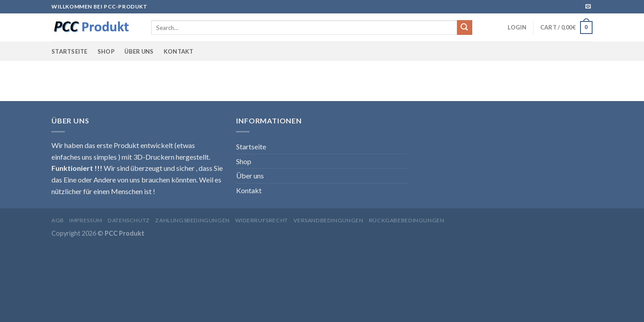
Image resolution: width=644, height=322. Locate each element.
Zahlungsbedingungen (193, 220)
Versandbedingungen (328, 220)
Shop (106, 51)
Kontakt (179, 51)
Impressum (86, 220)
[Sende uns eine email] (588, 7)
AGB (58, 220)
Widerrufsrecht (262, 220)
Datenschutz (129, 220)
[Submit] (465, 28)
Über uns (139, 51)
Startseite (70, 51)
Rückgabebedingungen (407, 220)
